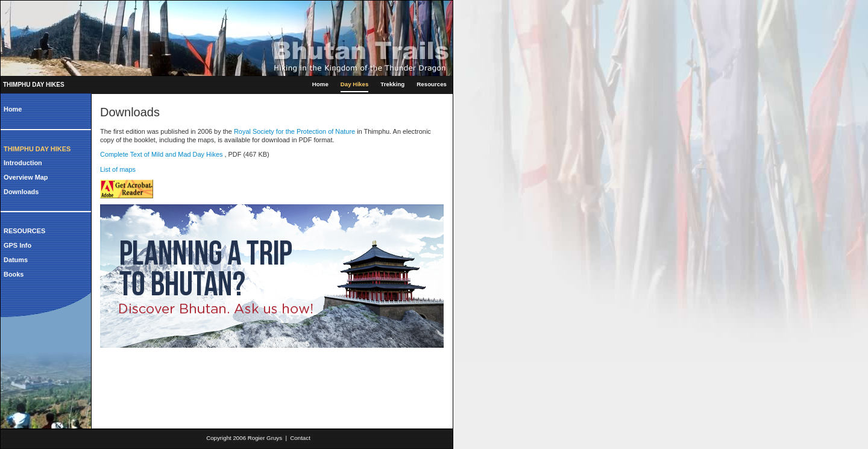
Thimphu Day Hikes (34, 85)
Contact (300, 438)
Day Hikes (354, 84)
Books (14, 274)
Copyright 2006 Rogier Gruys (244, 438)
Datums (16, 260)
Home (320, 84)
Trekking (392, 84)
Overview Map (26, 177)
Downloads (21, 192)
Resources (432, 84)
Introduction (23, 163)
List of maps (118, 169)
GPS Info (17, 245)
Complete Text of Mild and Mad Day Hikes (162, 154)
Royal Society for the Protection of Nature (294, 131)
